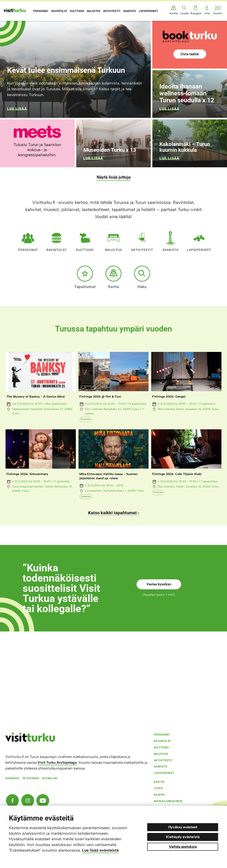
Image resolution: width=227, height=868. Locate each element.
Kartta (113, 277)
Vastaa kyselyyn (159, 584)
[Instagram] (28, 801)
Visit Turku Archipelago (57, 762)
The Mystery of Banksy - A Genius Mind (35, 397)
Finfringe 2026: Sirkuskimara (27, 474)
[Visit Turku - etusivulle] (15, 10)
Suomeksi (12, 778)
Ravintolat (57, 240)
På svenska (31, 778)
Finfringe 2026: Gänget (169, 397)
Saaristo (170, 240)
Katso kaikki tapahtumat (112, 513)
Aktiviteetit (142, 240)
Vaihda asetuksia (183, 847)
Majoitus (113, 240)
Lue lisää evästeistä (100, 850)
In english (50, 778)
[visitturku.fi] (30, 741)
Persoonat (28, 240)
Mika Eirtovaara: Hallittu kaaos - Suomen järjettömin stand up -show (109, 476)
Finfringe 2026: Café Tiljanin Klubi (177, 474)
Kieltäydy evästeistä (183, 837)
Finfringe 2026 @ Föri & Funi (100, 397)
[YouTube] (43, 801)
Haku (142, 277)
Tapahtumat (85, 277)
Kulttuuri (85, 240)
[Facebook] (12, 801)
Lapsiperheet (199, 240)
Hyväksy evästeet (183, 827)
